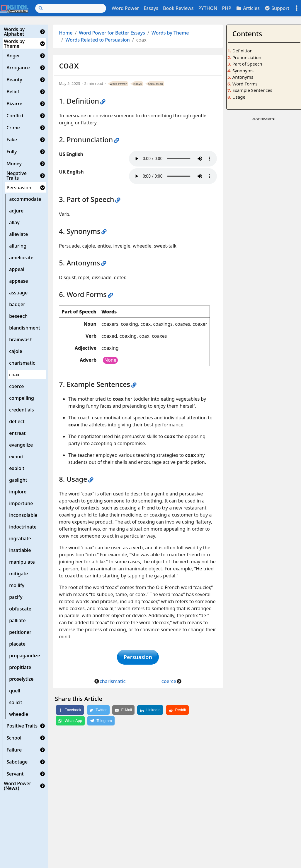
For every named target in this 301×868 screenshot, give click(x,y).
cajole (16, 351)
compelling (22, 398)
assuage (18, 293)
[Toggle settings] (297, 8)
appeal (17, 269)
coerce (16, 386)
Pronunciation (247, 57)
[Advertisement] (264, 210)
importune (21, 503)
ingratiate (20, 538)
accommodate (25, 199)
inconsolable (23, 515)
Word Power (125, 8)
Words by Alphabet (14, 32)
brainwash (21, 339)
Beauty (14, 80)
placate (17, 644)
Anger (13, 56)
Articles (248, 8)
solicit (16, 702)
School (14, 738)
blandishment (25, 328)
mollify (17, 585)
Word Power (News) (17, 786)
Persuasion (19, 188)
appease (18, 281)
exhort (16, 457)
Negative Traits (17, 176)
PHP (227, 8)
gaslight (18, 480)
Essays (151, 8)
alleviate (18, 234)
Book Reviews (178, 8)
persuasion (155, 84)
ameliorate (21, 258)
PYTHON (208, 8)
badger (17, 304)
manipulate (22, 562)
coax (14, 375)
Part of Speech (247, 64)
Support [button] (277, 8)
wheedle (19, 714)
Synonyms (243, 71)
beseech (18, 316)
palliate (17, 620)
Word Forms (245, 84)
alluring (18, 246)
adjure (16, 211)
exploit (17, 468)
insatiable (20, 550)
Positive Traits (22, 726)
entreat (17, 433)
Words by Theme (14, 44)
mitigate (18, 574)
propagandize (24, 656)
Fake (12, 140)
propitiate (20, 667)
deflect (17, 421)
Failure (14, 750)
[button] (42, 32)
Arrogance (18, 68)
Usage (239, 97)
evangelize (21, 445)
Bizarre (14, 104)
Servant (15, 774)
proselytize (21, 679)
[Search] (71, 8)
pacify (16, 597)
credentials (21, 410)
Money (14, 164)
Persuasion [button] (138, 658)
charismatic (22, 363)
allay (14, 222)
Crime (13, 128)
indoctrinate (23, 527)
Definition (243, 51)
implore (18, 492)
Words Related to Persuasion (98, 40)
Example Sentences (252, 90)
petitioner (20, 632)
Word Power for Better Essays (112, 33)
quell (15, 691)
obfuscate (20, 609)
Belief (13, 92)
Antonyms (243, 77)
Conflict (15, 116)
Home (66, 33)
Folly (12, 152)
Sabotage (17, 762)
